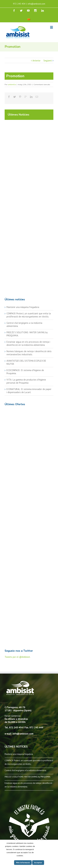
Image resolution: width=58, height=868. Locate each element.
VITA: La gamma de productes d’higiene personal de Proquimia (26, 381)
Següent (48, 61)
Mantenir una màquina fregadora (23, 307)
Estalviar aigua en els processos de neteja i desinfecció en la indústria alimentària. (28, 343)
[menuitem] (29, 19)
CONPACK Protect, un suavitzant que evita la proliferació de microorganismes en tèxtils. (29, 315)
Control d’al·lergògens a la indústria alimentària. (26, 770)
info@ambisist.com (36, 4)
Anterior (37, 61)
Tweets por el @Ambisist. (18, 657)
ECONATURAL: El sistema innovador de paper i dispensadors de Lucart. (29, 391)
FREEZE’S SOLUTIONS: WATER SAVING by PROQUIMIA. (28, 777)
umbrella (12, 84)
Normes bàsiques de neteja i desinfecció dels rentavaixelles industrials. (29, 353)
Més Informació (23, 862)
